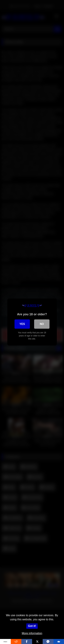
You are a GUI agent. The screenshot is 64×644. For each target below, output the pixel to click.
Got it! (32, 626)
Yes (22, 324)
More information (32, 633)
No (42, 324)
